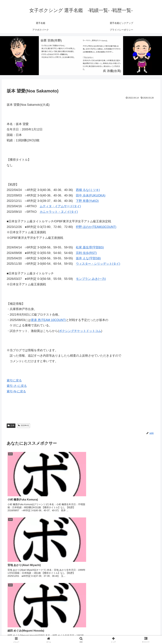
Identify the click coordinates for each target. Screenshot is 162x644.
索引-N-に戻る (16, 391)
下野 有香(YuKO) (87, 201)
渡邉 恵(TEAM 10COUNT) (48, 320)
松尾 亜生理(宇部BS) (90, 247)
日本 (11, 426)
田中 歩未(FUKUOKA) (91, 195)
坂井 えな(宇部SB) (88, 258)
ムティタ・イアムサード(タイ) (60, 206)
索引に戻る (14, 380)
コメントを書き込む (81, 600)
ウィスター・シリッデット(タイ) (98, 264)
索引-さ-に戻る (17, 386)
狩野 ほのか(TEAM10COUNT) (96, 227)
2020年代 (24, 426)
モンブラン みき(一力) (91, 279)
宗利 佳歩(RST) (86, 253)
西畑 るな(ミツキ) (88, 190)
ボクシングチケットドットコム (80, 331)
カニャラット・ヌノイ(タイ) (59, 212)
